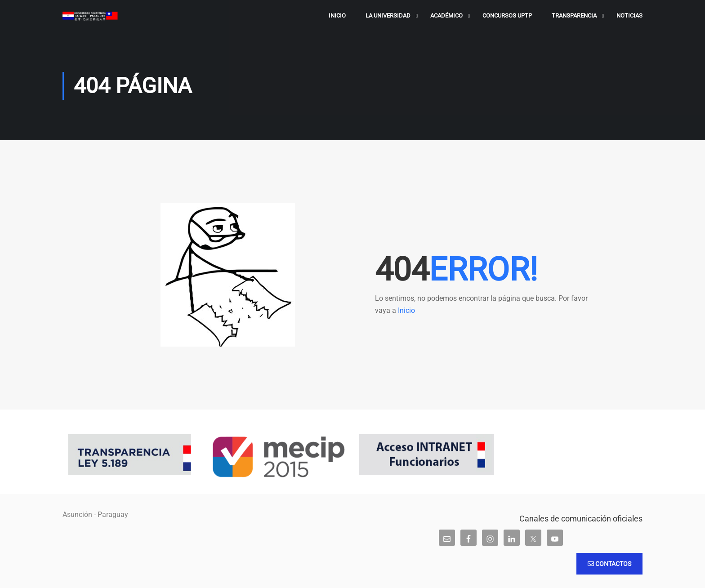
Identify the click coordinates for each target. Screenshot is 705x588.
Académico (446, 16)
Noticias (629, 16)
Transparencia (574, 16)
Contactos (609, 564)
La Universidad (388, 16)
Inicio (337, 16)
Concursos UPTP (507, 16)
